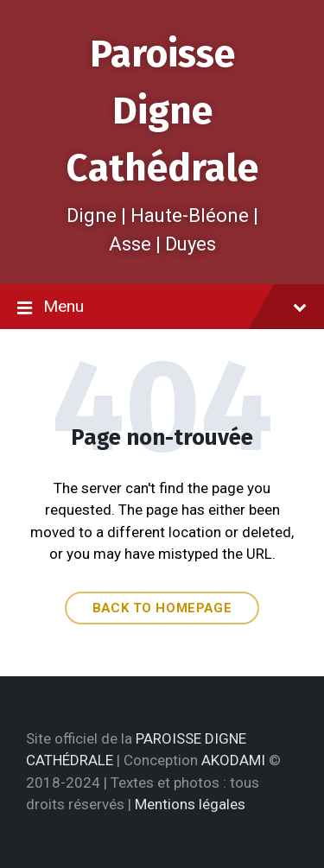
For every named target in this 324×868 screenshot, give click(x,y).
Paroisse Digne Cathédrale (162, 111)
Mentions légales (190, 804)
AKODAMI (233, 760)
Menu (162, 308)
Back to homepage (162, 608)
